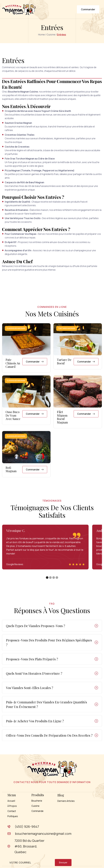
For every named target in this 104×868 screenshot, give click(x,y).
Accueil (11, 813)
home (41, 34)
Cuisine (51, 34)
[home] (19, 9)
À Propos (12, 819)
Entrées (61, 34)
